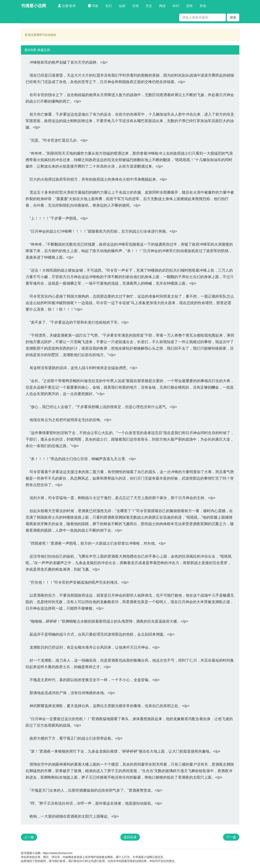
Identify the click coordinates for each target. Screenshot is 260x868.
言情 (135, 6)
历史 (149, 6)
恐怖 (189, 6)
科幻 (176, 6)
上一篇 (29, 837)
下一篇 (231, 837)
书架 (93, 6)
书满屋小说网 (33, 6)
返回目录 (130, 837)
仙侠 (122, 6)
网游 (162, 6)
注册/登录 (67, 6)
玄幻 (109, 6)
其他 (203, 6)
